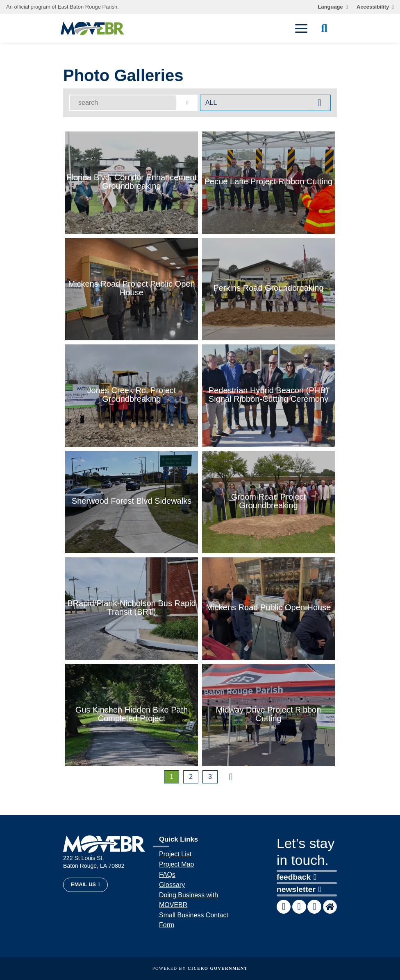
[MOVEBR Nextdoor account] (330, 907)
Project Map (176, 864)
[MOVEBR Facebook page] (284, 907)
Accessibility (373, 7)
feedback (297, 877)
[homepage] (92, 28)
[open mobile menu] (301, 28)
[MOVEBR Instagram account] (314, 907)
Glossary (172, 885)
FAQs (167, 875)
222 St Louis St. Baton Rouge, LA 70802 (94, 862)
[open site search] (324, 28)
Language (331, 7)
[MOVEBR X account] (299, 907)
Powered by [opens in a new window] (200, 968)
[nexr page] (231, 777)
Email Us (83, 884)
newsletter (299, 889)
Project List (175, 854)
